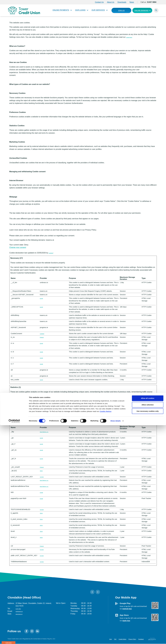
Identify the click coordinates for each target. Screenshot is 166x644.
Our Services (98, 10)
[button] (156, 10)
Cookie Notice (106, 630)
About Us (111, 2)
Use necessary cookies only (148, 630)
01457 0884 (20, 609)
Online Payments (61, 10)
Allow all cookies (148, 617)
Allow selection (148, 624)
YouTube (43, 477)
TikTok (42, 404)
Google (43, 298)
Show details (116, 640)
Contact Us (99, 2)
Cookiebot (53, 253)
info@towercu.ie (22, 611)
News (132, 2)
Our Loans (80, 10)
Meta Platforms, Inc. (47, 432)
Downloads (122, 2)
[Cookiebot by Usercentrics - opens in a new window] (14, 640)
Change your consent (18, 247)
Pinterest (43, 337)
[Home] (24, 10)
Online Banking (141, 10)
